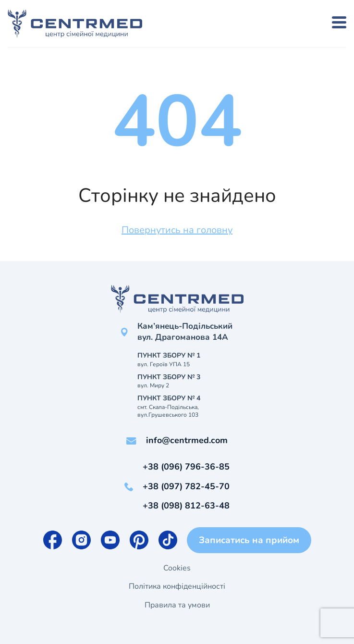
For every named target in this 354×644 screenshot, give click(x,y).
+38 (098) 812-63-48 (186, 506)
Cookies (177, 568)
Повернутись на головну (177, 230)
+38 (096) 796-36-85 (186, 467)
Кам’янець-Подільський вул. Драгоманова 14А (185, 332)
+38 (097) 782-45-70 (186, 486)
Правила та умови (177, 605)
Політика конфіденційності (177, 586)
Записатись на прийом (249, 540)
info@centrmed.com (187, 440)
